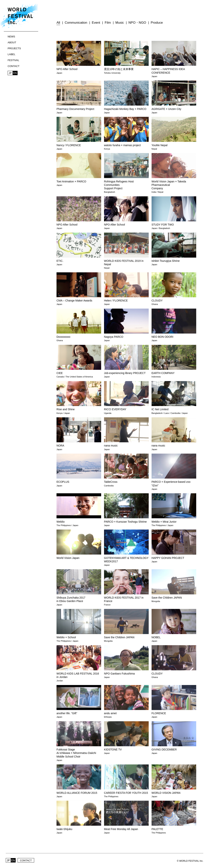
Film (108, 23)
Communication (76, 23)
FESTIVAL (13, 60)
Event (96, 23)
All (58, 23)
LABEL (11, 54)
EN (15, 73)
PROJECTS (14, 48)
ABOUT (12, 42)
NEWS (11, 37)
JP (10, 73)
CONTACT (14, 66)
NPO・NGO (137, 23)
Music (120, 23)
